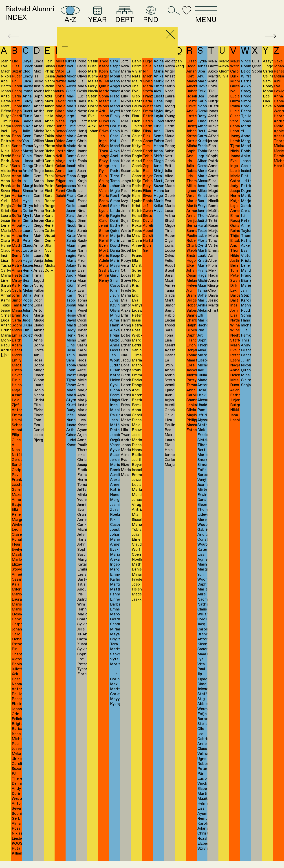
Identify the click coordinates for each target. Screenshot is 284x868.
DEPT (162, 18)
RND (193, 18)
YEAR (130, 18)
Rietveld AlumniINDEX (39, 17)
